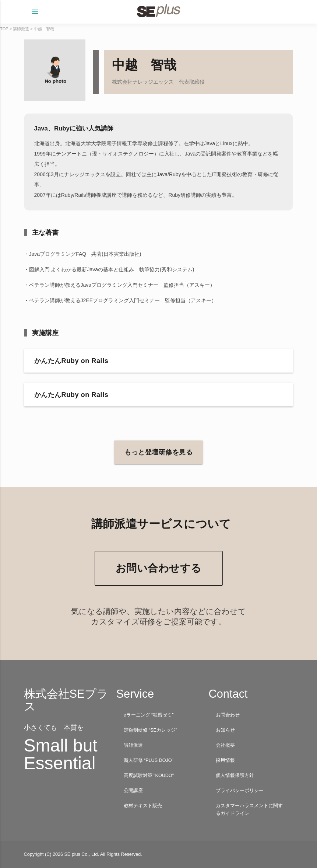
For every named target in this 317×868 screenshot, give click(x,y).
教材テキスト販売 (143, 806)
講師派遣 (21, 29)
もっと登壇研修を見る (158, 452)
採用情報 (225, 760)
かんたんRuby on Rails (71, 361)
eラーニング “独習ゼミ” (149, 715)
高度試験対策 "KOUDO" (149, 775)
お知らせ (225, 730)
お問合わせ (228, 715)
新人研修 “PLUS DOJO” (149, 760)
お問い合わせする (159, 568)
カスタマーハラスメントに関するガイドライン (249, 810)
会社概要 (225, 745)
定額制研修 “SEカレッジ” (151, 730)
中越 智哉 (44, 29)
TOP (4, 29)
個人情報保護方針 (235, 775)
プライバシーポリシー (240, 791)
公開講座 (133, 791)
